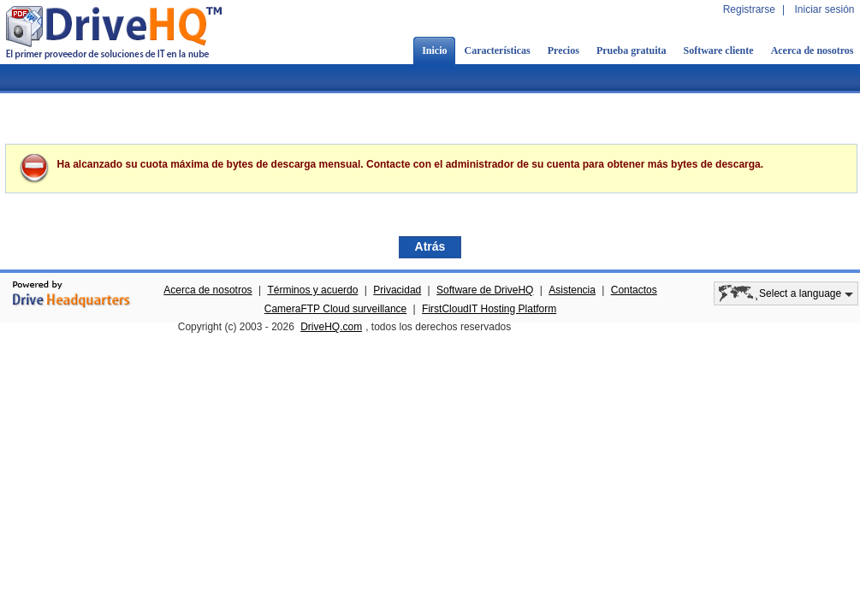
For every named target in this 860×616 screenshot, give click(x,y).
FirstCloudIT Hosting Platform (489, 309)
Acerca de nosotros (208, 290)
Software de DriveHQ (485, 290)
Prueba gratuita (632, 50)
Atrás (430, 246)
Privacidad (397, 290)
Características (497, 50)
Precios (563, 50)
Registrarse (749, 9)
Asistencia (572, 290)
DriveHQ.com (331, 327)
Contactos (634, 290)
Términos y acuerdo (312, 290)
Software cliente (719, 50)
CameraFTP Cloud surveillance (336, 309)
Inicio (434, 50)
